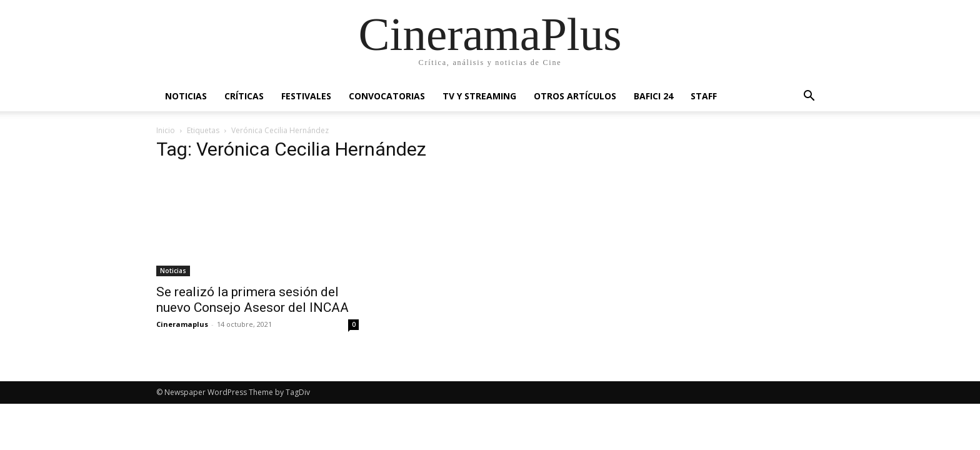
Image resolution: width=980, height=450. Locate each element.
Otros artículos (575, 96)
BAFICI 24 (653, 96)
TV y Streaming (479, 96)
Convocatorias (387, 96)
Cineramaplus (182, 324)
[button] (809, 97)
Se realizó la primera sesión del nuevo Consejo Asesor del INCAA (252, 300)
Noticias (186, 96)
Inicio (166, 130)
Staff (704, 96)
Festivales (306, 96)
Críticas (244, 96)
